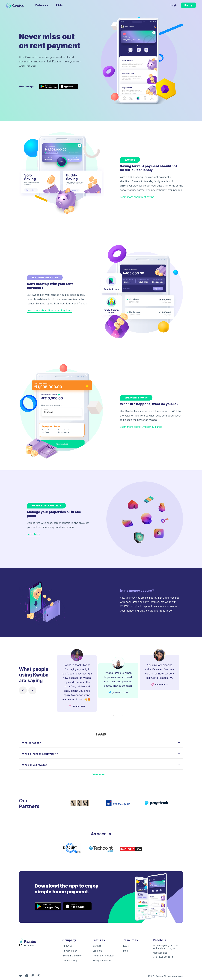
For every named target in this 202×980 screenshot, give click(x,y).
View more (101, 774)
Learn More (34, 534)
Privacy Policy (70, 951)
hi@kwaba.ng (160, 953)
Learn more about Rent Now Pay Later (50, 310)
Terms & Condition (72, 956)
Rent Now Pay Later (103, 956)
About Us (68, 946)
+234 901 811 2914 (163, 957)
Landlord (98, 951)
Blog (126, 951)
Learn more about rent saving (137, 197)
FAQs (59, 5)
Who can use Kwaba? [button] (101, 765)
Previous (54, 680)
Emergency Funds (102, 960)
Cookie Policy (70, 960)
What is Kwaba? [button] (101, 743)
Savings (97, 946)
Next (182, 680)
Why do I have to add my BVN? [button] (101, 754)
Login (174, 5)
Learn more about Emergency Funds (141, 427)
